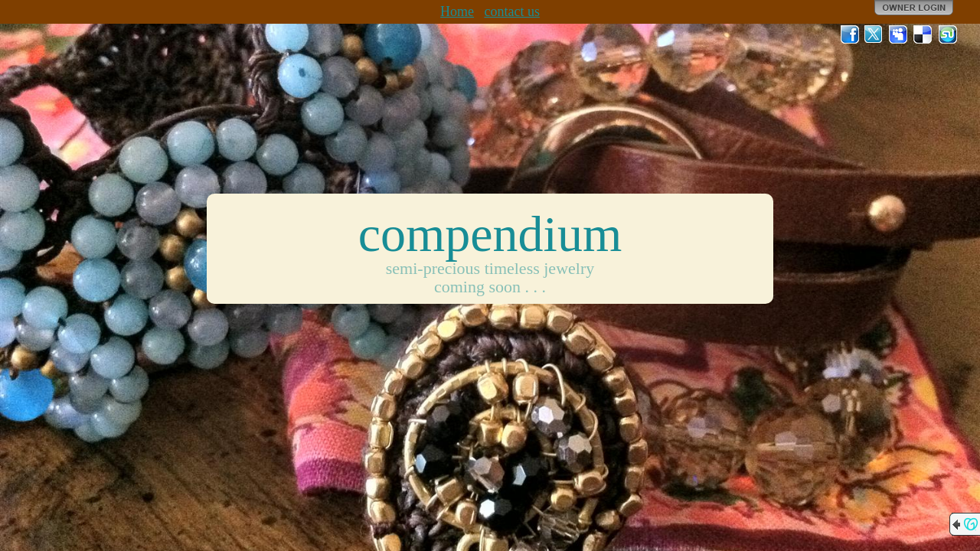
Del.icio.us (923, 34)
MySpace (899, 34)
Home (457, 11)
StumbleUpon (948, 34)
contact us (511, 11)
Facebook (850, 34)
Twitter (874, 34)
